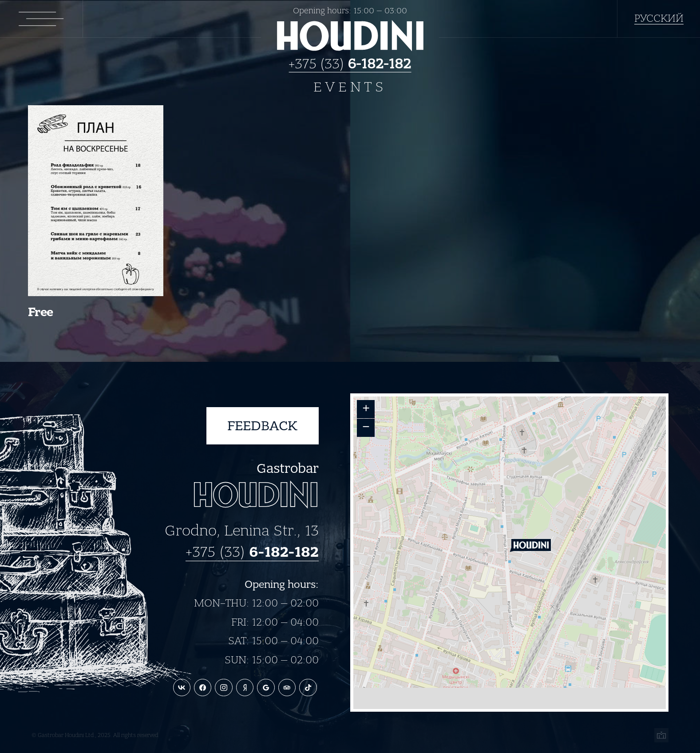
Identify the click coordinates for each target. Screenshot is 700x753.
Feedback (262, 426)
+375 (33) (350, 63)
